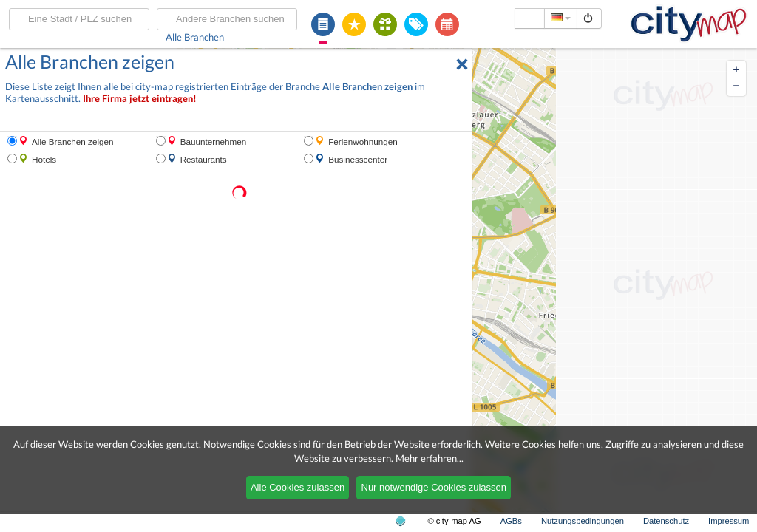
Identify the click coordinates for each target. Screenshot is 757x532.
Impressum (729, 521)
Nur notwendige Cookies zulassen (434, 487)
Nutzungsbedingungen (583, 521)
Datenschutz (666, 521)
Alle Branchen (195, 37)
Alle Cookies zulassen (298, 487)
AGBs (511, 521)
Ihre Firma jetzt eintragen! (140, 99)
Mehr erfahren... (430, 458)
